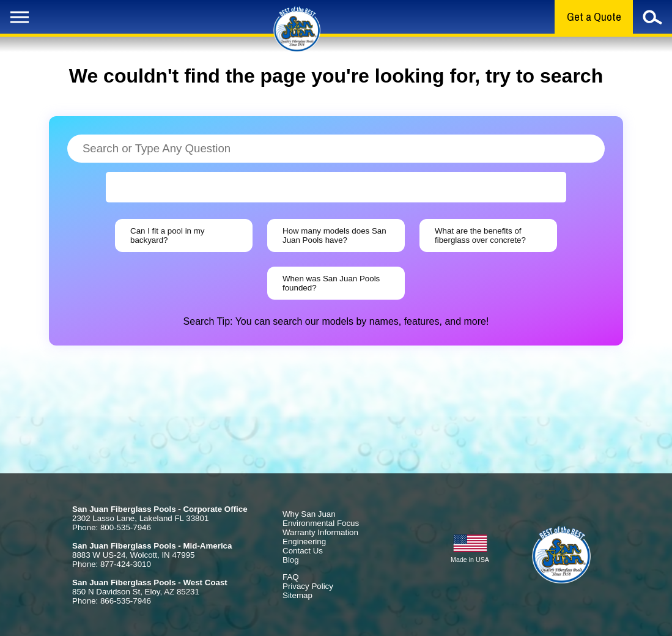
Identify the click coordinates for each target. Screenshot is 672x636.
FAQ (291, 577)
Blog (291, 560)
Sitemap (297, 595)
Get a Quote (594, 17)
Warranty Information (320, 532)
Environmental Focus (321, 523)
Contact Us (303, 551)
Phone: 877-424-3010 (112, 564)
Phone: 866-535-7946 (112, 601)
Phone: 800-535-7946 (112, 527)
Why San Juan (309, 514)
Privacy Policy (308, 586)
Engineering (304, 542)
